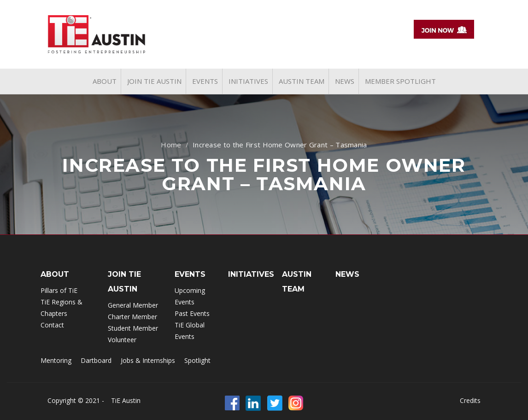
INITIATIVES (251, 274)
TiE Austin (126, 400)
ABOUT (55, 274)
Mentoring (56, 360)
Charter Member (132, 317)
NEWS (347, 274)
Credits (470, 400)
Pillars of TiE (59, 290)
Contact (52, 325)
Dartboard (96, 360)
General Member (133, 305)
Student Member (133, 328)
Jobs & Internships (148, 360)
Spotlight (197, 360)
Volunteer (122, 340)
